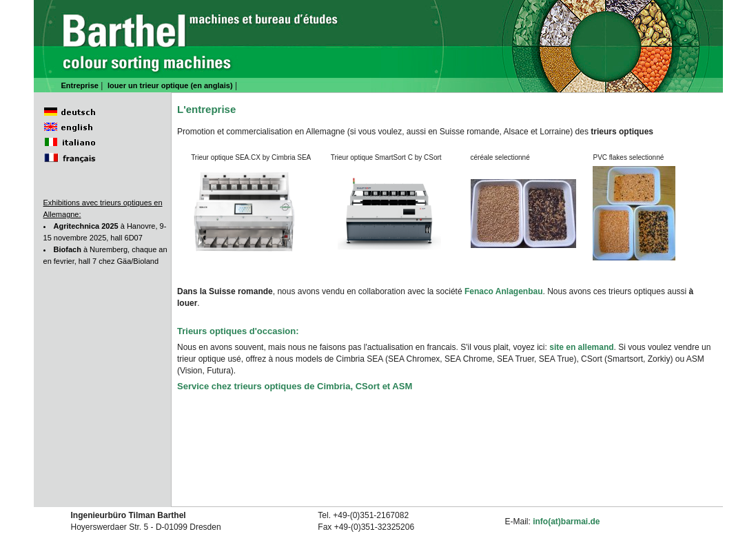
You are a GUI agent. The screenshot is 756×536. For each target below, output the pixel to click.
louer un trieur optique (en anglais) (170, 85)
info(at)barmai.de (566, 522)
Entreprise (80, 85)
